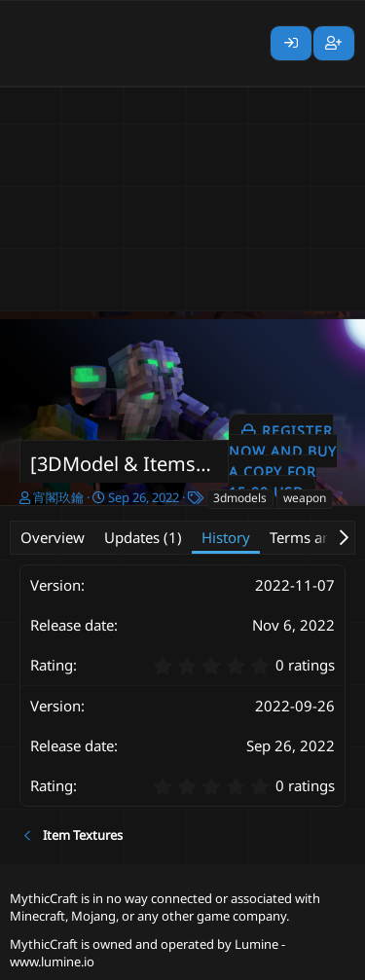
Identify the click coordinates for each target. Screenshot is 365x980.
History (226, 537)
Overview (53, 537)
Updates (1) (143, 537)
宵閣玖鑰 (58, 497)
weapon (305, 498)
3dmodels (240, 498)
